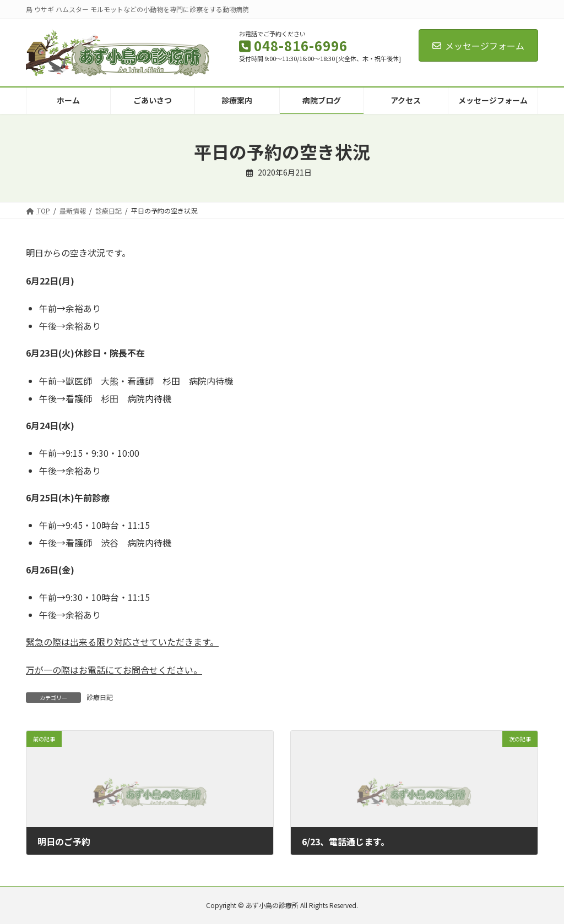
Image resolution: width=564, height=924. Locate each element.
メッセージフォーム (478, 46)
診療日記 (100, 697)
